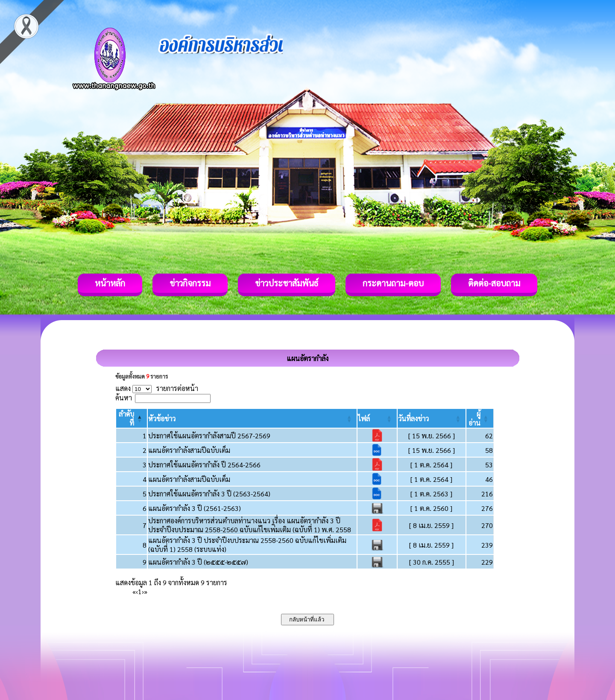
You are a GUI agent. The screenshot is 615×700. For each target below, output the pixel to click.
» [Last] (146, 591)
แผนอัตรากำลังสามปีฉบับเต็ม (189, 450)
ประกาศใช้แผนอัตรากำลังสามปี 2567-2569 (209, 436)
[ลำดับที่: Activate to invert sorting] (132, 418)
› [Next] (143, 591)
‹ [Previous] (137, 591)
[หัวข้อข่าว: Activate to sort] (252, 418)
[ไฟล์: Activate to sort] (377, 418)
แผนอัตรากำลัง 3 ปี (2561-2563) (195, 508)
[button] (162, 419)
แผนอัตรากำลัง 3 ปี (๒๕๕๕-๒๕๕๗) (198, 562)
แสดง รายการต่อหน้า (157, 388)
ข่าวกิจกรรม (190, 283)
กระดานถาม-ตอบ (393, 283)
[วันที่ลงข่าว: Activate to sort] (432, 418)
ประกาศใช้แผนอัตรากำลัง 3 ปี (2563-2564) (209, 494)
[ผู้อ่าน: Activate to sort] (480, 418)
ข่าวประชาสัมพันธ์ (287, 283)
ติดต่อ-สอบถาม (494, 283)
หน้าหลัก (110, 283)
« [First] (134, 591)
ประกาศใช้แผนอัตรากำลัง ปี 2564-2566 (204, 465)
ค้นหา (124, 398)
